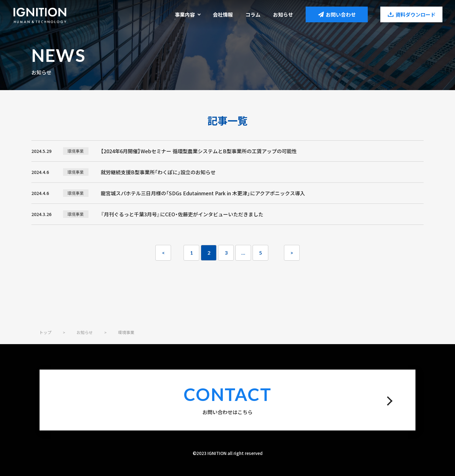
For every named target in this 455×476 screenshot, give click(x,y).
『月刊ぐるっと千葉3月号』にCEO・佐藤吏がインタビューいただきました (182, 214)
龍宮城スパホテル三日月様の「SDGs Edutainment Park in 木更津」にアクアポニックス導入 (203, 193)
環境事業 (76, 151)
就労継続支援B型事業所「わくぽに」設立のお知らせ (158, 172)
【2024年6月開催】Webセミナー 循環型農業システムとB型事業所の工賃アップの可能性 (199, 151)
